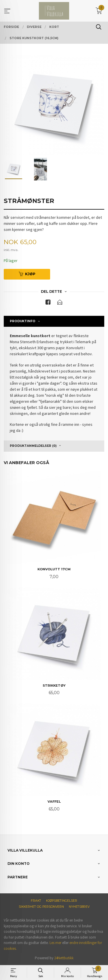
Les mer (55, 943)
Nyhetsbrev (79, 907)
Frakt (36, 901)
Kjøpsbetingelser (62, 901)
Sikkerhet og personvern (41, 907)
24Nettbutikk (64, 958)
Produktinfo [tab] (23, 321)
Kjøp (27, 274)
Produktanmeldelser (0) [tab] (33, 446)
